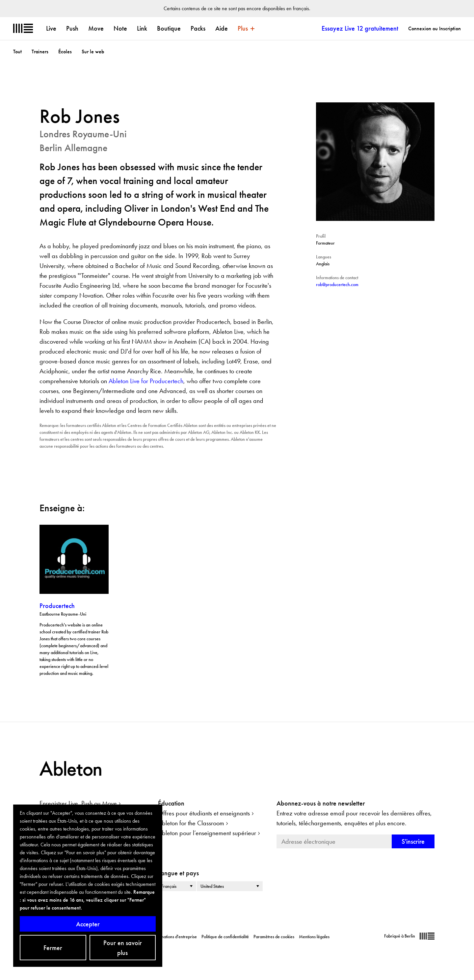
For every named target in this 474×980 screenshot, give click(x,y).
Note (120, 28)
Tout (17, 52)
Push (72, 28)
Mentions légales (314, 937)
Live (51, 28)
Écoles (65, 52)
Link (142, 28)
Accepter (88, 924)
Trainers (40, 52)
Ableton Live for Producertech (146, 381)
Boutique (169, 28)
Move (96, 28)
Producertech (57, 606)
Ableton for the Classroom (191, 823)
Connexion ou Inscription (434, 28)
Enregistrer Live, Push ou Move (78, 803)
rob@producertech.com (337, 284)
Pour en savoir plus (123, 948)
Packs (198, 28)
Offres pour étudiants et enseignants (204, 813)
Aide (222, 28)
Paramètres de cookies (274, 937)
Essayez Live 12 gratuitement (360, 28)
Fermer (53, 948)
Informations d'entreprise (174, 937)
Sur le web (93, 52)
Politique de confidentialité (225, 937)
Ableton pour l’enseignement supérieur (207, 833)
